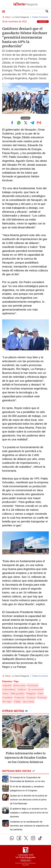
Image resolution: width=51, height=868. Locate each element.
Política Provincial (40, 17)
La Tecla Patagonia (21, 17)
